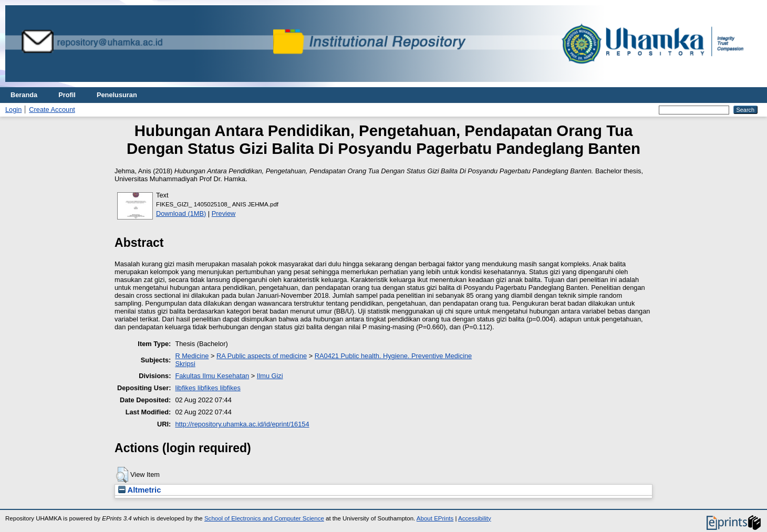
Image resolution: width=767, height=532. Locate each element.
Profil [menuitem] (67, 95)
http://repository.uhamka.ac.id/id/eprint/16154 (242, 424)
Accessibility (475, 518)
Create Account (52, 109)
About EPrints (435, 518)
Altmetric (139, 490)
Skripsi (185, 364)
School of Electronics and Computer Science (264, 518)
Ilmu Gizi (270, 376)
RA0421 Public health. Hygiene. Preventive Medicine (393, 356)
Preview (224, 213)
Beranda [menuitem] (24, 95)
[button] (122, 475)
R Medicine (192, 356)
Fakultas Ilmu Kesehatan (212, 376)
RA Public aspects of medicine (262, 356)
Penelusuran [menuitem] (117, 95)
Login (13, 109)
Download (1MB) (181, 213)
